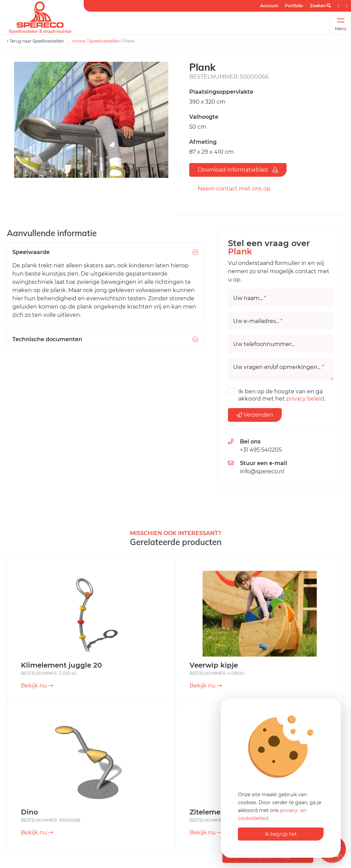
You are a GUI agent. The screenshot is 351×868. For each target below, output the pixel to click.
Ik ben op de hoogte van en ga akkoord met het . (282, 395)
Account (269, 6)
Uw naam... (250, 298)
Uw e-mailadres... (258, 321)
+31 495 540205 (261, 450)
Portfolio (294, 6)
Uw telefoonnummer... (264, 344)
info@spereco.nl (262, 471)
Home (78, 41)
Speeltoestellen (104, 41)
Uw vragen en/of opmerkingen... (279, 367)
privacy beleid (305, 399)
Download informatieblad (238, 170)
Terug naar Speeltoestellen (35, 41)
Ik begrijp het (281, 834)
